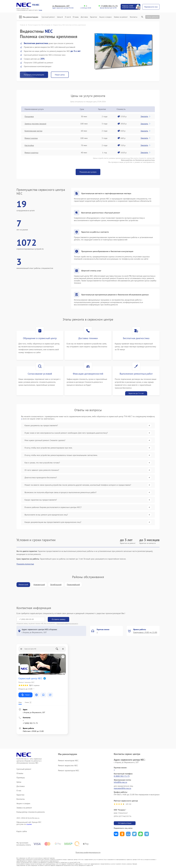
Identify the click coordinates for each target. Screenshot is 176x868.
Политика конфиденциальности (88, 852)
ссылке (29, 824)
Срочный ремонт (48, 17)
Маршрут (25, 695)
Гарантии (94, 17)
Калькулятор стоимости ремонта (31, 812)
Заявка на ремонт (121, 17)
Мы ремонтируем (29, 17)
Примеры (21, 778)
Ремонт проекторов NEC (69, 770)
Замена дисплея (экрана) (35, 124)
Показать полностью (25, 564)
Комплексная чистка (33, 131)
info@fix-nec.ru (120, 782)
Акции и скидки (105, 17)
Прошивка (29, 116)
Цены (60, 17)
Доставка (84, 17)
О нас (68, 17)
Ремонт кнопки (31, 138)
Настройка (29, 145)
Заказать (146, 116)
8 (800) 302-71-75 (122, 776)
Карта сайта (22, 831)
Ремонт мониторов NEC (68, 760)
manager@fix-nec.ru (122, 788)
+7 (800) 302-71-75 (109, 6)
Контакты (134, 17)
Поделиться (116, 834)
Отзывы (76, 17)
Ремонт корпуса (31, 153)
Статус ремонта (152, 17)
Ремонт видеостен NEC (68, 765)
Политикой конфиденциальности (67, 623)
